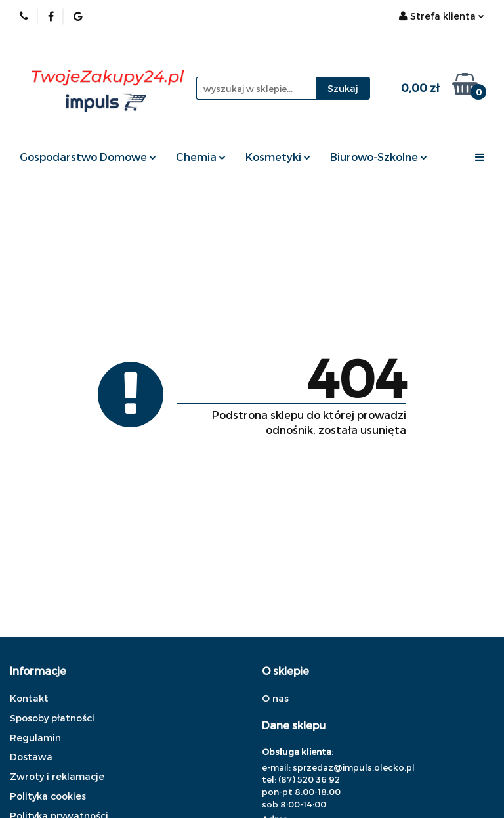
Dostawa (31, 757)
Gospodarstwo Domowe (88, 157)
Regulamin (35, 738)
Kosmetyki (278, 157)
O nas (275, 698)
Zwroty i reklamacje (57, 776)
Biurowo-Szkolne (379, 157)
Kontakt (29, 698)
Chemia (201, 157)
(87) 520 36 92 (309, 779)
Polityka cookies (48, 796)
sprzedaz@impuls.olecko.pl (354, 767)
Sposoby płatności (52, 718)
